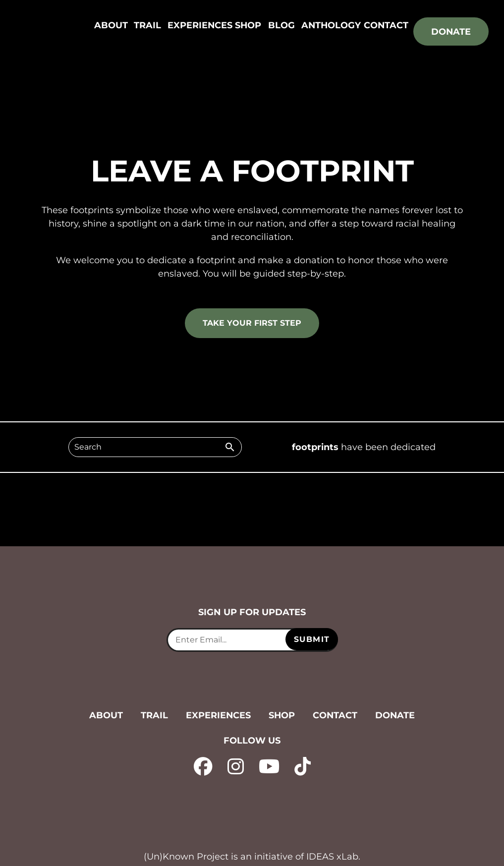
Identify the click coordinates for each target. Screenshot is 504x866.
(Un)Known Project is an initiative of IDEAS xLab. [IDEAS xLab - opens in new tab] (252, 857)
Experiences (200, 25)
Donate (451, 32)
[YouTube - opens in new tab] (269, 766)
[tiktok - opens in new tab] (304, 766)
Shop (248, 25)
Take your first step (252, 323)
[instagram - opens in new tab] (235, 766)
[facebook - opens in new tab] (201, 766)
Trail (147, 25)
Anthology (331, 25)
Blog (280, 25)
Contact (386, 25)
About (111, 25)
